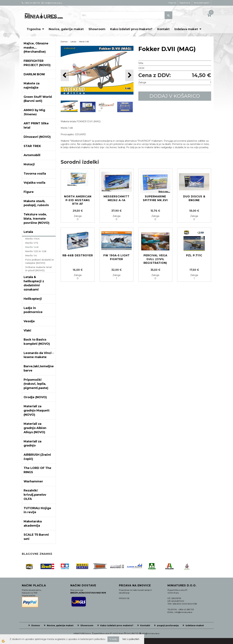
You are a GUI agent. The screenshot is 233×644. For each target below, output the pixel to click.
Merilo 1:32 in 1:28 (36, 251)
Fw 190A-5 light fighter (117, 257)
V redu (113, 639)
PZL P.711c (194, 255)
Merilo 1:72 (32, 243)
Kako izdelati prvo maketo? (131, 29)
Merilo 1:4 (31, 256)
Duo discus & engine (194, 198)
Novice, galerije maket (66, 29)
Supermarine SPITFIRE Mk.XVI (155, 198)
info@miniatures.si (151, 633)
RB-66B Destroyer (78, 255)
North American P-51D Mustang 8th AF (78, 200)
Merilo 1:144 (32, 239)
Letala (73, 42)
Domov (64, 42)
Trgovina (34, 29)
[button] (129, 75)
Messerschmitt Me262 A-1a (116, 198)
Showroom (97, 29)
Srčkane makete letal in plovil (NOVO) (38, 269)
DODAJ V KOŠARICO (175, 96)
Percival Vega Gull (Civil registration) (155, 259)
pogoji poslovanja (168, 625)
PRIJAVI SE (124, 598)
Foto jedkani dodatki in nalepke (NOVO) (40, 261)
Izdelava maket (186, 29)
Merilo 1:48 (32, 247)
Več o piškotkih (131, 639)
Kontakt (163, 29)
